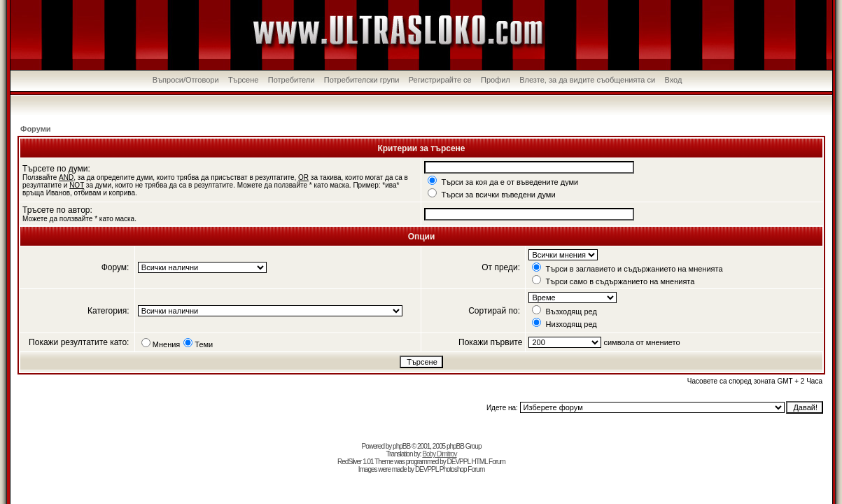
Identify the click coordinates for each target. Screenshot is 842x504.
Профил (496, 80)
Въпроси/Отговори (186, 80)
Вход (673, 80)
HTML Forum (488, 462)
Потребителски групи (362, 80)
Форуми (36, 129)
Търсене (244, 80)
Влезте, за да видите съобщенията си (587, 80)
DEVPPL (459, 462)
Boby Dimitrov (439, 454)
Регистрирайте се (440, 80)
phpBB (401, 446)
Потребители (292, 80)
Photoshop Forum (462, 469)
